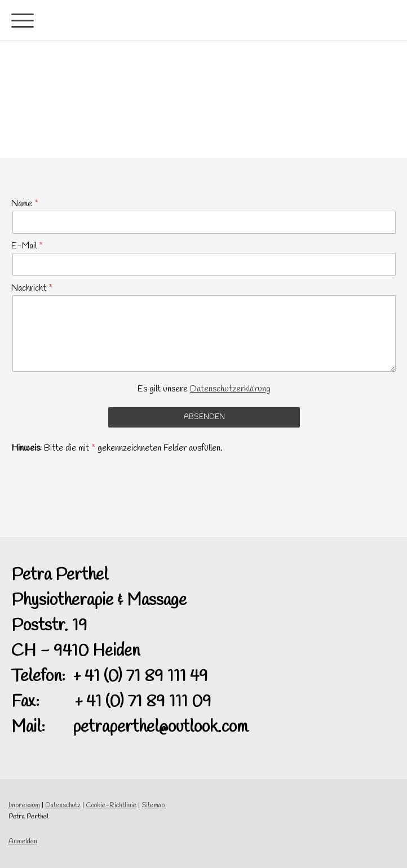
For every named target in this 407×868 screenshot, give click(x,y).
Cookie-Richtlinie (111, 805)
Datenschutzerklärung (230, 389)
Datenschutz (63, 805)
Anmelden (23, 841)
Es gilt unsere (204, 389)
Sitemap (153, 805)
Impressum (24, 805)
